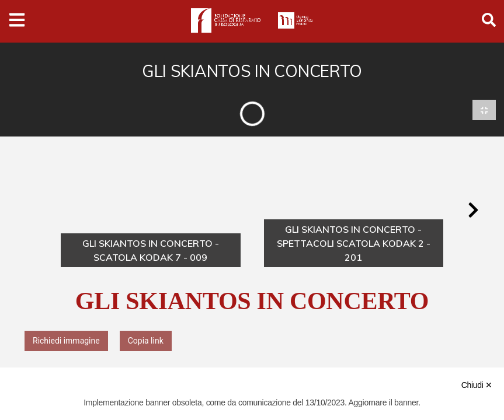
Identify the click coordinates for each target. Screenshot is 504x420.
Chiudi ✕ (477, 385)
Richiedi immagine (66, 341)
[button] (473, 211)
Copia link (146, 341)
